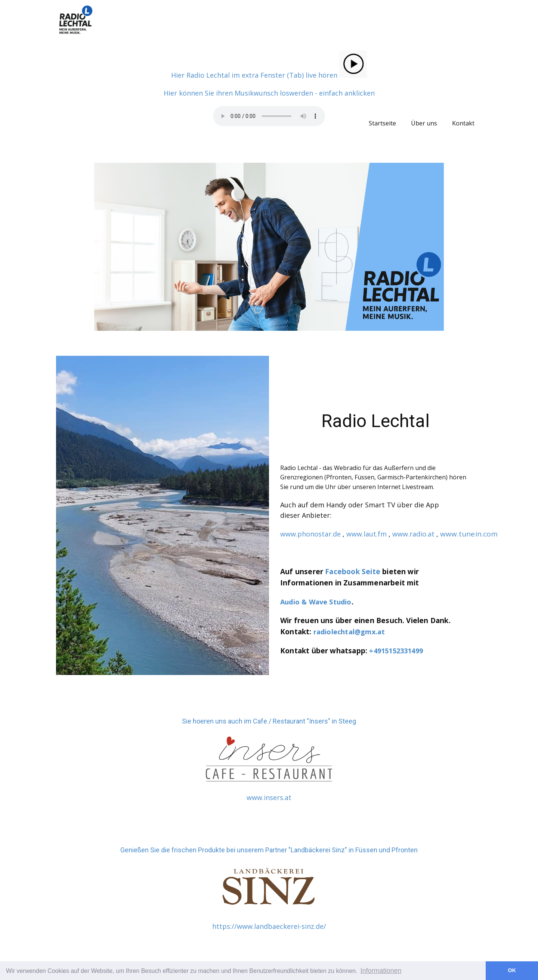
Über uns (424, 123)
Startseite (382, 123)
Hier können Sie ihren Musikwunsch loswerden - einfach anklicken (269, 93)
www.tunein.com (469, 534)
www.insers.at (269, 797)
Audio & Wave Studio (316, 602)
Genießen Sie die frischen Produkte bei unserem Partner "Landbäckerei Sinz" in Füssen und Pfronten (269, 850)
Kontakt (463, 123)
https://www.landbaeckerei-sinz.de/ (269, 926)
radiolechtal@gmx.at (349, 632)
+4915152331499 (396, 651)
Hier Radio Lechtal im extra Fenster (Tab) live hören (269, 75)
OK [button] (512, 970)
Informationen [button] (381, 971)
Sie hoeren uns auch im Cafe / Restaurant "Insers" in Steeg (269, 721)
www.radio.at (413, 534)
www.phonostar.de (310, 534)
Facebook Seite (353, 572)
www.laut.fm (367, 534)
